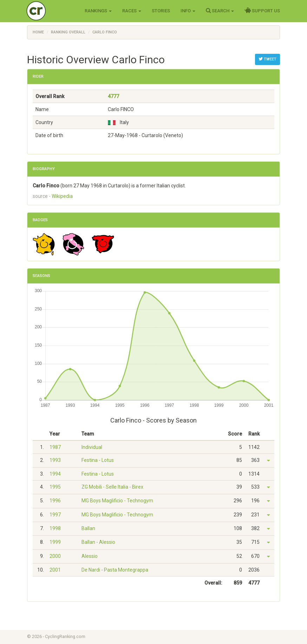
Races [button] (132, 11)
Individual (92, 447)
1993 (55, 460)
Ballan (88, 528)
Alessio (90, 556)
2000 (55, 556)
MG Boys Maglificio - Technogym (117, 501)
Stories (161, 11)
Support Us (262, 11)
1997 (55, 515)
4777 (113, 96)
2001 (55, 570)
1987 (55, 447)
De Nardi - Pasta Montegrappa (115, 570)
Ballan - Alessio (98, 542)
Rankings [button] (98, 11)
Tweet (267, 59)
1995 (55, 487)
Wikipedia (62, 196)
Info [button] (188, 11)
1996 (55, 501)
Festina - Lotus (98, 460)
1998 (55, 528)
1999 (55, 542)
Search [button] (220, 11)
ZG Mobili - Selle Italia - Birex (112, 487)
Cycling (51, 10)
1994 (55, 474)
